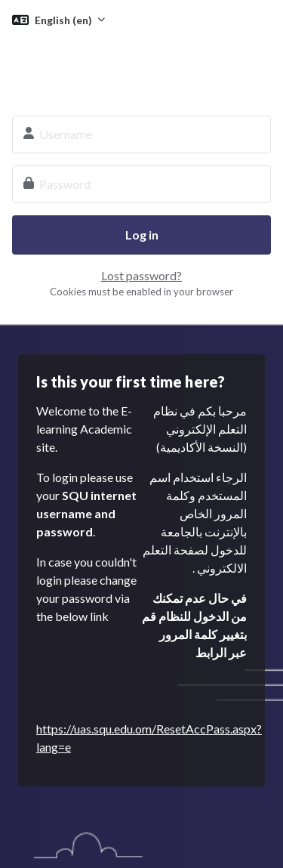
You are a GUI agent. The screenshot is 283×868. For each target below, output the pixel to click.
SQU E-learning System (141, 66)
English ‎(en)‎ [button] (65, 20)
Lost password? (141, 275)
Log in (142, 235)
